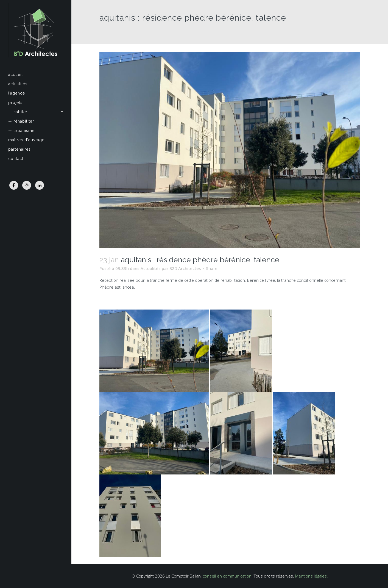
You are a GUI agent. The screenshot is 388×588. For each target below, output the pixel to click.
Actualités (151, 268)
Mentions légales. (312, 576)
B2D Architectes (185, 268)
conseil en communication (227, 576)
